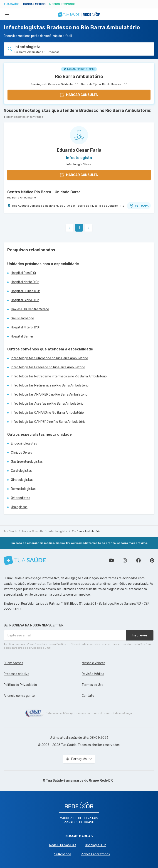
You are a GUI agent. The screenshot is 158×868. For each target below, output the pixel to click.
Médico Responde (62, 4)
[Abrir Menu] (7, 14)
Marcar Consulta (33, 531)
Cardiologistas (21, 471)
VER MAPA (139, 206)
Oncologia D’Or (95, 845)
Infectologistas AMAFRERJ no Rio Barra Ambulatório (49, 395)
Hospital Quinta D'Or (25, 291)
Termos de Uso (93, 685)
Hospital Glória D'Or (25, 300)
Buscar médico (34, 4)
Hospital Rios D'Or (24, 273)
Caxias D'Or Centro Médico (30, 309)
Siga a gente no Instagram (125, 560)
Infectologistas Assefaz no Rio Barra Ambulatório (47, 404)
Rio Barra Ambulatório (79, 76)
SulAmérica (63, 854)
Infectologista (58, 531)
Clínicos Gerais (21, 453)
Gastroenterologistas (27, 462)
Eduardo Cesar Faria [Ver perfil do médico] (79, 150)
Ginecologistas (22, 480)
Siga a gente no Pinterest (152, 560)
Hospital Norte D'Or (25, 282)
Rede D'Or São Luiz (63, 845)
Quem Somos (13, 663)
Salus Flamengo (22, 318)
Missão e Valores (94, 663)
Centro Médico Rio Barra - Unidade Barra (44, 192)
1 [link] (79, 228)
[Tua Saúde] (25, 560)
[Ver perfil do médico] (79, 135)
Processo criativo (16, 674)
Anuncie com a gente (19, 696)
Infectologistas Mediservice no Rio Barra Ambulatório (50, 385)
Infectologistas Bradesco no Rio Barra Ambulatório (48, 367)
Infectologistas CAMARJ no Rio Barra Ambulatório (47, 413)
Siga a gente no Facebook (138, 560)
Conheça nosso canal (111, 560)
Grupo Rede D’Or (102, 781)
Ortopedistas (21, 498)
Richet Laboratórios (95, 854)
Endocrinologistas (24, 444)
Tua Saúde (12, 4)
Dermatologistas (23, 489)
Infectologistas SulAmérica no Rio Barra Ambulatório (49, 358)
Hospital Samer (22, 336)
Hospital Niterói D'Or (25, 327)
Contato (88, 696)
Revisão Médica (93, 674)
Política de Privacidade (20, 685)
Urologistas (19, 507)
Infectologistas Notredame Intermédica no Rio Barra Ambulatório (59, 376)
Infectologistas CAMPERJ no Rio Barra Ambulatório (48, 422)
